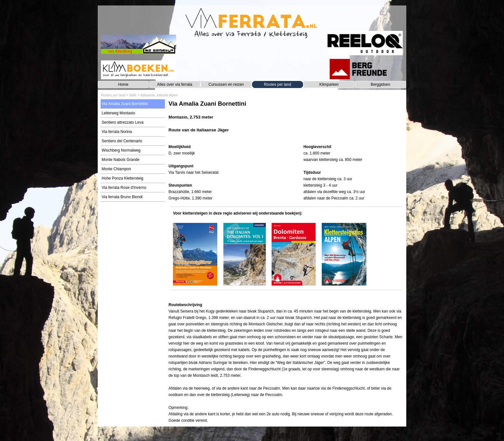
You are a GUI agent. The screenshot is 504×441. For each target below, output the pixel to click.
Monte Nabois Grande (120, 160)
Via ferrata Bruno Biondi (122, 197)
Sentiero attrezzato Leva (122, 122)
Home (123, 84)
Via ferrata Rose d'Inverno (124, 188)
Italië (133, 95)
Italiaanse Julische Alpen (159, 95)
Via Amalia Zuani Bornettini (125, 104)
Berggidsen (380, 84)
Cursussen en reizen (226, 84)
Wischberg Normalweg (121, 150)
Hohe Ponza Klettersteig (122, 178)
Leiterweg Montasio (118, 113)
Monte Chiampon (116, 169)
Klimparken (329, 84)
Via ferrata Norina (117, 132)
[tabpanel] (286, 120)
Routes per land (278, 84)
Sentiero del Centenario (122, 141)
